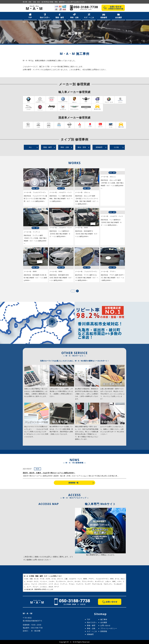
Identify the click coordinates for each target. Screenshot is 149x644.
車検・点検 (74, 17)
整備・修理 (60, 17)
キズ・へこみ (89, 17)
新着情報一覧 (73, 483)
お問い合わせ (105, 625)
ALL (30, 147)
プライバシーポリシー (109, 628)
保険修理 (104, 17)
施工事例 (104, 619)
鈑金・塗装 (82, 147)
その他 (116, 147)
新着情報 (104, 631)
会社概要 (118, 17)
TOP (30, 17)
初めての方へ (45, 17)
